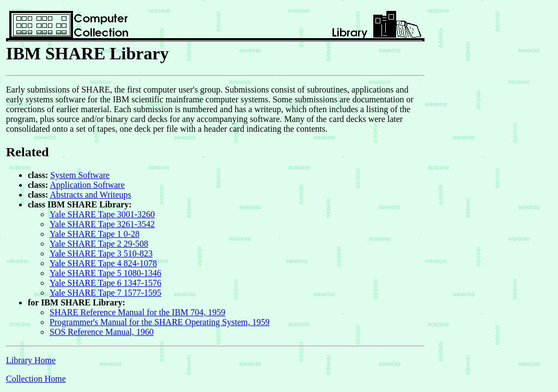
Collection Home (36, 379)
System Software (80, 175)
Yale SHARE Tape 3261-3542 (102, 224)
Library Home (31, 360)
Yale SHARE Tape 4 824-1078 (103, 263)
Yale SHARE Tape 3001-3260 (102, 214)
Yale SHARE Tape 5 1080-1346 (105, 273)
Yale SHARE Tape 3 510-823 (101, 253)
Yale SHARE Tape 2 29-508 (99, 244)
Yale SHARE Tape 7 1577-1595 (105, 293)
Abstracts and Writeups (90, 195)
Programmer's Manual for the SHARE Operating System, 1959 (160, 322)
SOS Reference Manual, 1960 (102, 332)
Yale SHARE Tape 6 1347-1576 (105, 283)
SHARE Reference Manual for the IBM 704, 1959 (138, 312)
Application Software (87, 185)
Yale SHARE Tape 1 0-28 (95, 234)
